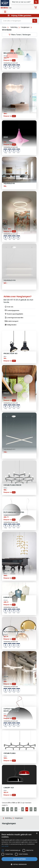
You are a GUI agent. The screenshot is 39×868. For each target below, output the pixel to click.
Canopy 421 (9, 788)
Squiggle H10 (10, 280)
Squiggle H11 (9, 449)
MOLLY (6, 393)
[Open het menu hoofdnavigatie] (5, 12)
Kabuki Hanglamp (11, 597)
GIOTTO (7, 226)
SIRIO (6, 137)
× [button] (37, 833)
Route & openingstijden (14, 314)
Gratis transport (11, 321)
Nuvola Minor (10, 109)
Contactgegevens (12, 311)
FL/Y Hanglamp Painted (14, 512)
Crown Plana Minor (12, 485)
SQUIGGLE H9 (9, 184)
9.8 (6, 8)
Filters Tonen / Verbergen (20, 35)
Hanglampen (25, 27)
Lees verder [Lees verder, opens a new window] (5, 846)
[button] (19, 864)
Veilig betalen (10, 325)
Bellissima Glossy (12, 53)
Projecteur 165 (10, 354)
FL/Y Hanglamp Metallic (14, 632)
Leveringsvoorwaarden (14, 318)
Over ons (9, 307)
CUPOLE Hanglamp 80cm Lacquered (12, 710)
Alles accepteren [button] (20, 859)
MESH (6, 677)
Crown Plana (9, 753)
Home (4, 27)
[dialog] (19, 850)
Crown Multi (9, 571)
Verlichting (14, 27)
